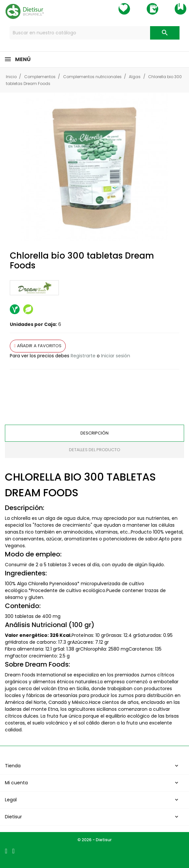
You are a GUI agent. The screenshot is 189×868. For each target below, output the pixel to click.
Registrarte (83, 356)
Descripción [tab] (94, 433)
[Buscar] (95, 33)
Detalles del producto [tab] (95, 450)
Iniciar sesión (116, 356)
